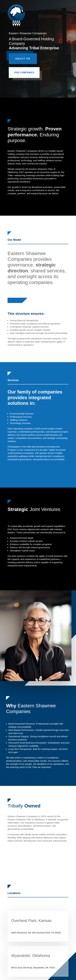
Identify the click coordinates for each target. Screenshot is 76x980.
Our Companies (24, 72)
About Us (23, 59)
